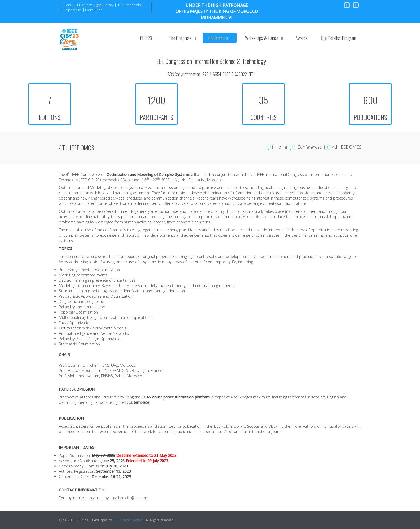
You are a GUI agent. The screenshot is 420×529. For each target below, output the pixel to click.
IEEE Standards (129, 5)
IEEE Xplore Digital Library (94, 5)
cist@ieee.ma (137, 498)
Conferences (310, 147)
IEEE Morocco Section (128, 520)
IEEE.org (65, 5)
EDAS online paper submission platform (176, 397)
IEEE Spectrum (70, 10)
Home (281, 147)
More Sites (94, 10)
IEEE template (137, 402)
